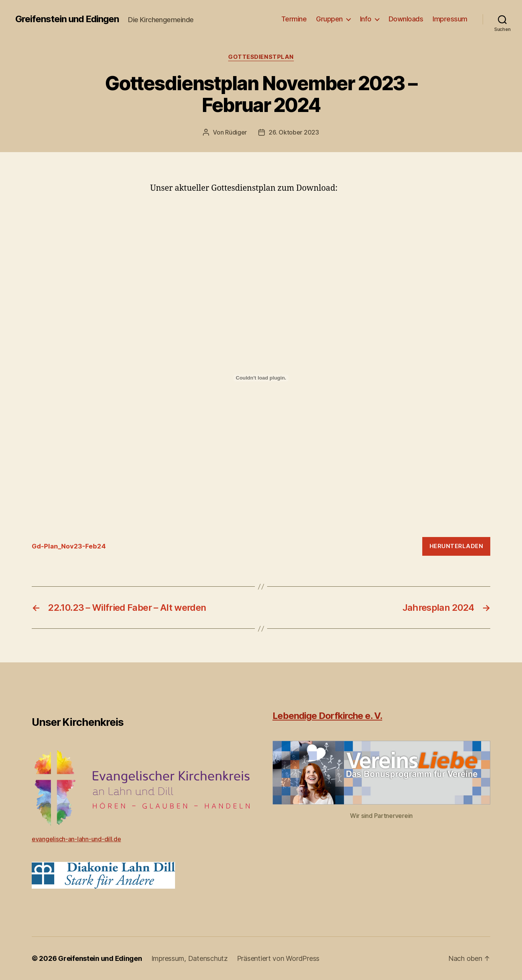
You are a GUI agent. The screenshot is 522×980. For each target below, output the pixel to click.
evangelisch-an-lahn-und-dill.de (76, 839)
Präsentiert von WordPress (278, 958)
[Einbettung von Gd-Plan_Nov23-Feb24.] (261, 378)
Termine (294, 19)
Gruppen (329, 19)
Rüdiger (236, 132)
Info (366, 19)
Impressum (450, 19)
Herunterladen (456, 546)
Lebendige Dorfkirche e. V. (327, 716)
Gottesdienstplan (261, 57)
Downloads (406, 19)
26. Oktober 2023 (294, 132)
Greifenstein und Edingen (67, 19)
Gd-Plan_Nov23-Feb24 (69, 546)
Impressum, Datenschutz (190, 958)
